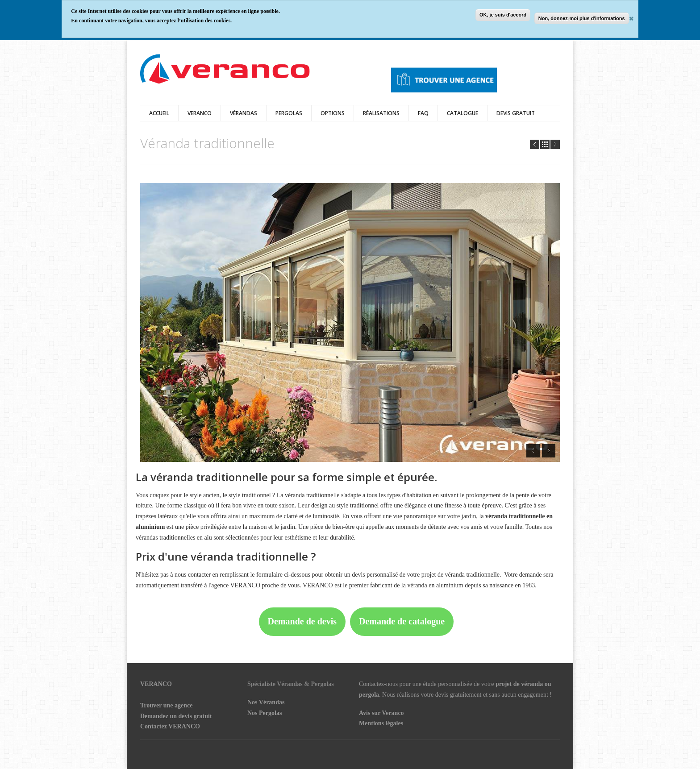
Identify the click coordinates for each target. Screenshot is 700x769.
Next (555, 144)
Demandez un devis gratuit (176, 716)
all (545, 144)
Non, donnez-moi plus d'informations (582, 18)
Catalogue (462, 113)
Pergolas (289, 113)
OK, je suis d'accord (503, 15)
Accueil (159, 113)
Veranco (200, 113)
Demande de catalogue (402, 621)
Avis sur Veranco (381, 713)
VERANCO (156, 684)
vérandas (244, 113)
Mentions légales (381, 723)
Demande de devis (302, 621)
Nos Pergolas (265, 713)
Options (333, 113)
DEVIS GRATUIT (516, 113)
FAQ (423, 113)
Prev (535, 144)
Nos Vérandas (266, 702)
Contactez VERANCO (170, 726)
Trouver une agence (166, 705)
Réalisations (381, 113)
